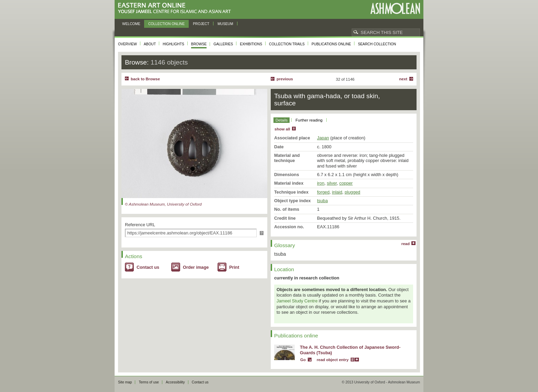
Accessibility (175, 382)
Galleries (223, 44)
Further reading (309, 120)
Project (201, 24)
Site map (125, 382)
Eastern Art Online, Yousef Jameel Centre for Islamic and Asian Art (176, 8)
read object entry (333, 360)
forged (323, 192)
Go (303, 360)
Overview (127, 44)
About (150, 44)
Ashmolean (395, 8)
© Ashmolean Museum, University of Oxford (163, 204)
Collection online (166, 24)
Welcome (131, 24)
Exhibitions (251, 44)
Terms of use (149, 382)
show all (282, 129)
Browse (199, 44)
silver (332, 183)
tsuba (322, 201)
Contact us (148, 267)
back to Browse (145, 79)
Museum (225, 24)
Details (282, 120)
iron (321, 183)
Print (234, 267)
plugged (352, 192)
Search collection (377, 44)
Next (403, 79)
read (406, 244)
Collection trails (287, 44)
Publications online (331, 44)
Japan (323, 138)
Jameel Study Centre (297, 301)
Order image (196, 267)
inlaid (337, 192)
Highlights (173, 44)
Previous (285, 79)
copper (346, 183)
